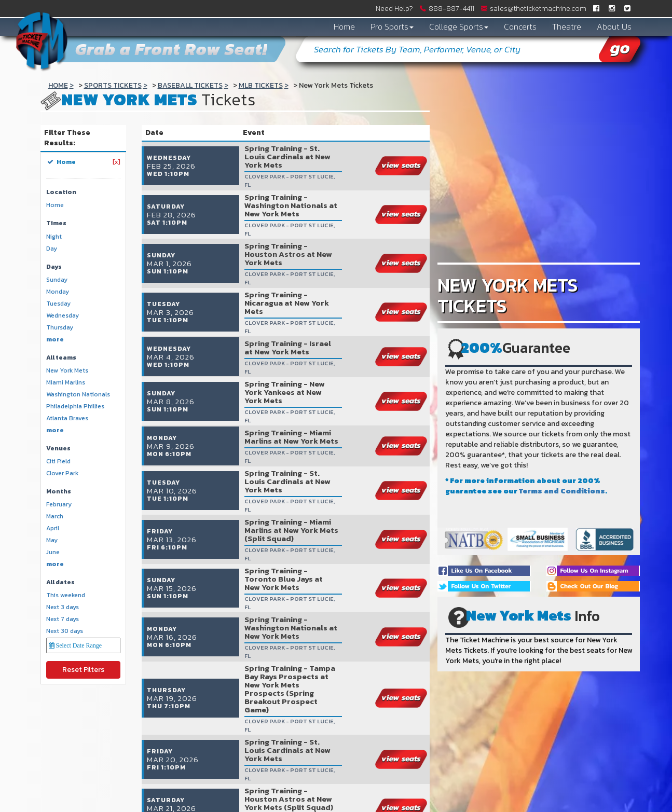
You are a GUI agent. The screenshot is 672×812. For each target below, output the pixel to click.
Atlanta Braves (67, 418)
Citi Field (58, 462)
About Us (614, 26)
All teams (61, 358)
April (53, 528)
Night (54, 237)
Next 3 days (63, 607)
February (59, 505)
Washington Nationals (78, 395)
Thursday (60, 328)
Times (56, 223)
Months (59, 492)
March (55, 517)
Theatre (567, 26)
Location (61, 192)
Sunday (57, 280)
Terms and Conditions (562, 491)
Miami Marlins (66, 383)
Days (54, 267)
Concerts (520, 26)
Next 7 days (63, 619)
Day (52, 249)
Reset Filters (83, 670)
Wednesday (63, 316)
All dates (60, 582)
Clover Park (62, 473)
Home (344, 26)
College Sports (459, 26)
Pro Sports (392, 26)
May (52, 540)
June (53, 552)
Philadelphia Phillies (75, 407)
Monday (58, 292)
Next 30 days (65, 631)
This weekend (66, 595)
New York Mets (67, 371)
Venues (58, 449)
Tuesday (58, 304)
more (55, 340)
